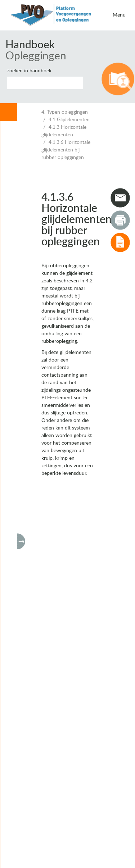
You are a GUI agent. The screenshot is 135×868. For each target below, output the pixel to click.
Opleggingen (36, 56)
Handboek (30, 45)
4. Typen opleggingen (65, 112)
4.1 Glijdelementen (69, 120)
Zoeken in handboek (29, 71)
